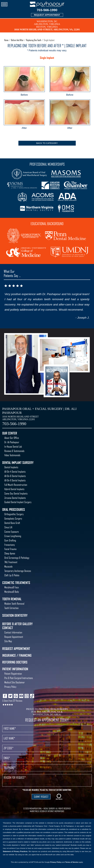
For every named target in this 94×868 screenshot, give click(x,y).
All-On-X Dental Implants (15, 480)
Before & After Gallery (17, 624)
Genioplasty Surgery (13, 519)
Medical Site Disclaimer (15, 682)
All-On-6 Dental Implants (15, 476)
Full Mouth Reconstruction (16, 485)
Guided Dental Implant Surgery (18, 502)
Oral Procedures (14, 510)
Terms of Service (72, 862)
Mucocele (8, 567)
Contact (8, 628)
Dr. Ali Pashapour (12, 442)
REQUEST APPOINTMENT (47, 15)
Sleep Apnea (10, 553)
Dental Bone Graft (12, 523)
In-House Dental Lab (13, 447)
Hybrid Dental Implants (14, 489)
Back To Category (47, 143)
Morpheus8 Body (12, 592)
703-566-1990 (47, 10)
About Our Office (12, 438)
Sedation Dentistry (15, 615)
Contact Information (13, 632)
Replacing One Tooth (34, 40)
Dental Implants (11, 467)
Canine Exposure (12, 532)
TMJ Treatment (11, 562)
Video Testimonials (12, 455)
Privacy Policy (10, 687)
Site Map (8, 641)
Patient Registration (13, 674)
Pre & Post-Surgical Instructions (19, 678)
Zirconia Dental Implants (15, 498)
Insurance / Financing (17, 655)
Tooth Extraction (11, 608)
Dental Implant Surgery (18, 463)
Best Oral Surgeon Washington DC (57, 382)
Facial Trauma (10, 549)
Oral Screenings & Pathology (17, 558)
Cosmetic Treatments (16, 583)
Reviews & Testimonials (14, 451)
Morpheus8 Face (12, 587)
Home (6, 40)
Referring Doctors (15, 662)
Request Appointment (14, 637)
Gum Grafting (10, 540)
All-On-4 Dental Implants (15, 472)
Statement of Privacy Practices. (15, 851)
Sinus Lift (8, 527)
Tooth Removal (12, 599)
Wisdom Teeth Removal (14, 604)
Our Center (10, 433)
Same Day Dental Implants (16, 494)
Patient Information (15, 669)
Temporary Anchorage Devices (18, 571)
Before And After (17, 40)
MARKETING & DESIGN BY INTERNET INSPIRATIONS (47, 811)
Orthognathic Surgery (14, 514)
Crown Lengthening (13, 536)
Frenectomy (10, 545)
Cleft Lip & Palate (12, 575)
